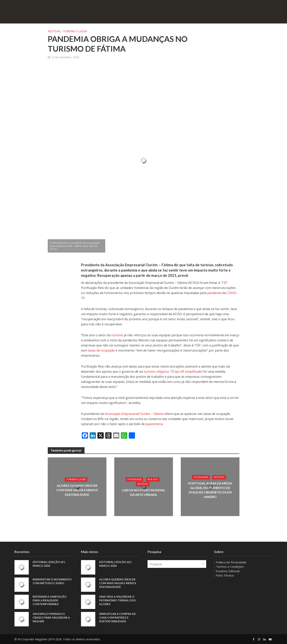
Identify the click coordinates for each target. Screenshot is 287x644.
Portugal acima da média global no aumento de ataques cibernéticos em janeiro (210, 490)
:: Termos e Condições (229, 567)
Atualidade (135, 479)
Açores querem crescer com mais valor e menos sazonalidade (77, 490)
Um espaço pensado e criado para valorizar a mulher (51, 617)
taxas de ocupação (101, 350)
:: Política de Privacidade (230, 562)
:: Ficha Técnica (224, 575)
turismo (117, 335)
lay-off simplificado (188, 371)
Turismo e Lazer (75, 31)
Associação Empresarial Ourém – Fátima (134, 414)
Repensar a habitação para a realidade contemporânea (50, 600)
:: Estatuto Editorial (227, 571)
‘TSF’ (224, 283)
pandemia (214, 293)
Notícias (54, 31)
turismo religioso (156, 371)
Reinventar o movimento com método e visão (52, 581)
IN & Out (153, 479)
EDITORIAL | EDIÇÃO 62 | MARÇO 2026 (49, 564)
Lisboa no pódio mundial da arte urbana (144, 492)
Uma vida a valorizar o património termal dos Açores (117, 600)
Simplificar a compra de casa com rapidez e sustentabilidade (117, 617)
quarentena (154, 424)
